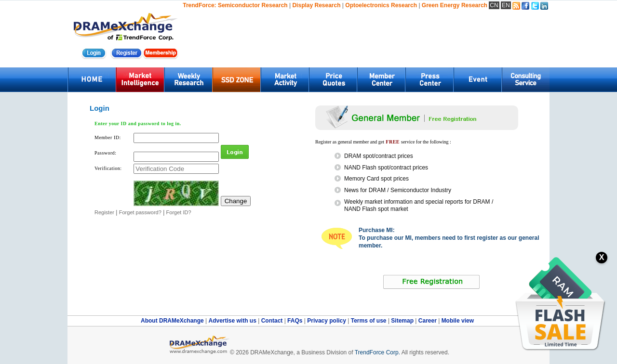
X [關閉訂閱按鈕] (602, 257)
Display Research (316, 5)
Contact (273, 321)
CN (494, 5)
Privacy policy (327, 321)
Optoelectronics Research (381, 5)
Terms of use (369, 321)
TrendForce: (199, 5)
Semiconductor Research (253, 5)
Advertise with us (233, 321)
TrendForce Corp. (377, 352)
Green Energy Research (455, 5)
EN (506, 5)
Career (428, 321)
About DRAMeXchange (173, 321)
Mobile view (458, 321)
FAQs (296, 321)
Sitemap (403, 321)
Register (104, 212)
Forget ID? (179, 212)
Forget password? (140, 212)
